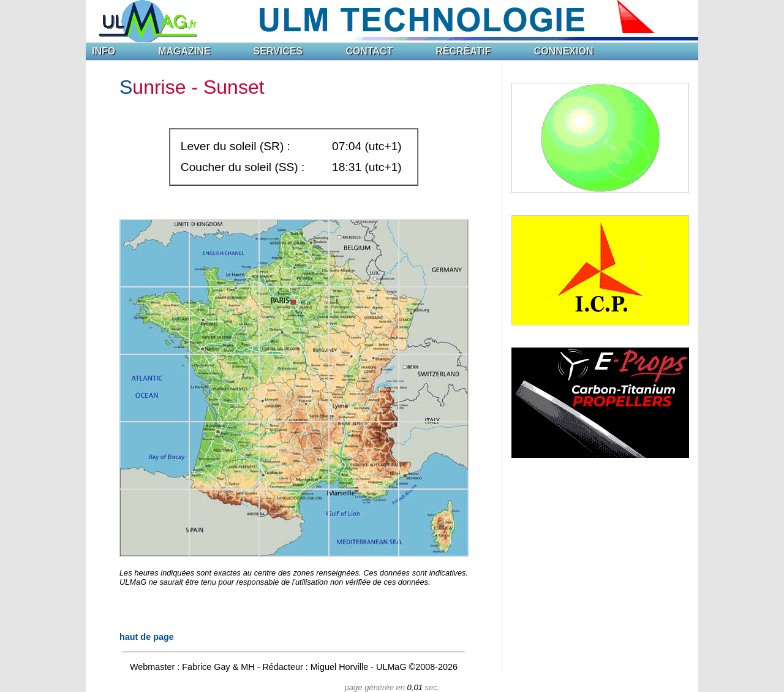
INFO (104, 51)
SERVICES (278, 51)
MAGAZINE (184, 51)
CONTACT (369, 51)
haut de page (147, 637)
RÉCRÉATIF (463, 51)
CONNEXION (564, 51)
